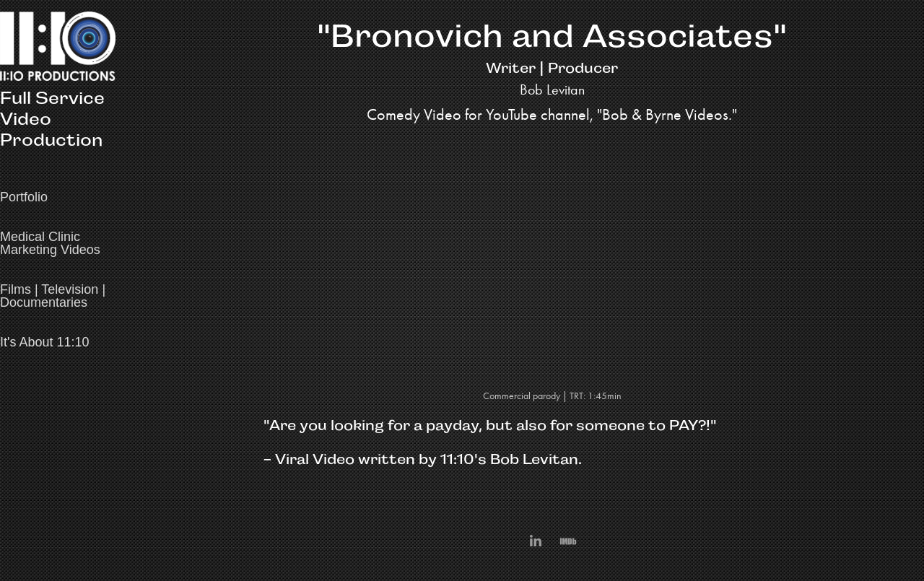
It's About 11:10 (45, 342)
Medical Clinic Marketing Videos (50, 243)
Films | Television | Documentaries (53, 296)
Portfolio (24, 197)
